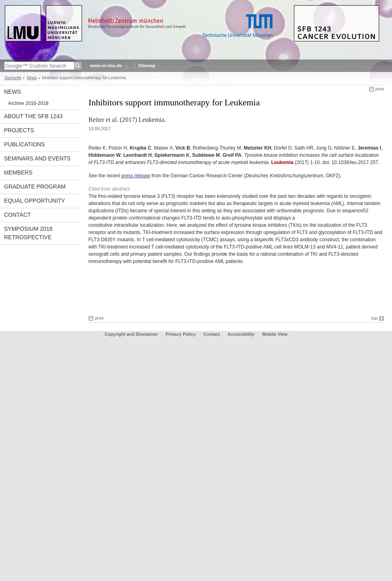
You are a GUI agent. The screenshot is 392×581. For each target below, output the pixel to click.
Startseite (13, 78)
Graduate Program (35, 187)
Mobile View (275, 334)
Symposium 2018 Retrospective (28, 233)
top (375, 318)
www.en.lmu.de (106, 66)
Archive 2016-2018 (28, 103)
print (380, 89)
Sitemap (147, 66)
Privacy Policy (181, 334)
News (32, 78)
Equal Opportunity (35, 201)
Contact (17, 215)
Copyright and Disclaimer (131, 334)
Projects (19, 130)
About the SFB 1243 (33, 116)
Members (18, 172)
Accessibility (242, 334)
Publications (25, 144)
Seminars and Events (37, 158)
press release (135, 176)
